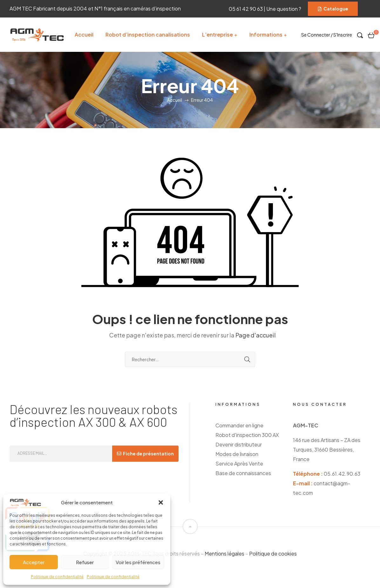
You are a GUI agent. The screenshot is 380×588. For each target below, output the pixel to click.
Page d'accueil (256, 335)
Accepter (34, 562)
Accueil (84, 35)
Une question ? (285, 9)
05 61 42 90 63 (246, 9)
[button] (161, 502)
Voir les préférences (138, 562)
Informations (266, 35)
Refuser (85, 562)
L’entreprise (217, 35)
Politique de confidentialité (57, 577)
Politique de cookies (273, 553)
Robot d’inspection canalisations (148, 35)
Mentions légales (224, 553)
